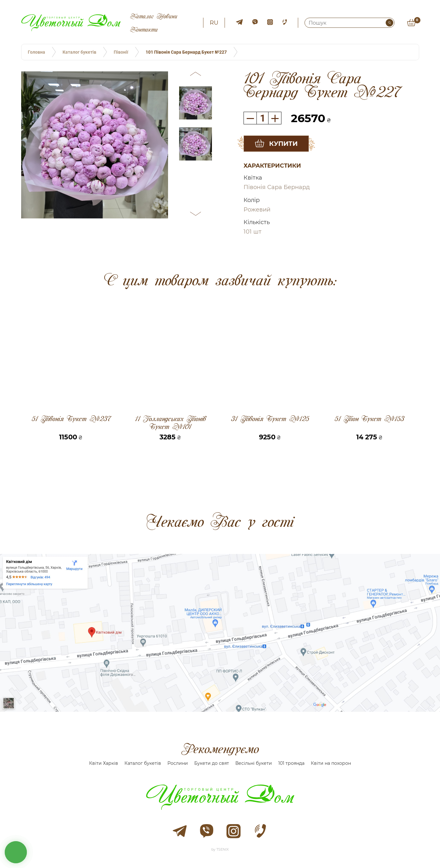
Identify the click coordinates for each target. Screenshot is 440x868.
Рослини (178, 763)
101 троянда (291, 763)
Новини (167, 16)
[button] (196, 75)
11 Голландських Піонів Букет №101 (170, 423)
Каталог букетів (143, 763)
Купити (283, 144)
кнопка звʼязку (16, 852)
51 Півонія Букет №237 (71, 419)
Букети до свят (212, 763)
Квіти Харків (104, 763)
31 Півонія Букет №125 (270, 419)
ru (214, 23)
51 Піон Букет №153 (369, 419)
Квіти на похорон (331, 763)
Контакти (144, 30)
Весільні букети (254, 763)
